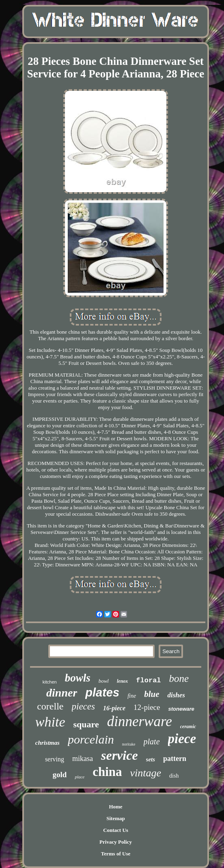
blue (152, 694)
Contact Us (116, 830)
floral (148, 680)
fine (132, 696)
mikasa (83, 759)
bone (179, 678)
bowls (78, 678)
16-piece (114, 708)
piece (182, 739)
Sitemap (116, 818)
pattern (175, 759)
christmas (47, 743)
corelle (50, 706)
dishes (176, 695)
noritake (129, 744)
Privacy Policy (116, 842)
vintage (146, 773)
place (80, 777)
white (50, 722)
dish (174, 776)
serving (55, 759)
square (86, 724)
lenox (122, 681)
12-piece (147, 707)
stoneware (181, 709)
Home (115, 807)
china (107, 772)
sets (151, 759)
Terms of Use (116, 854)
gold (60, 775)
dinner (62, 693)
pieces (83, 706)
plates (102, 692)
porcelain (91, 739)
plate (152, 742)
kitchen (50, 682)
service (120, 755)
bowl (104, 681)
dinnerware (140, 721)
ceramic (188, 727)
